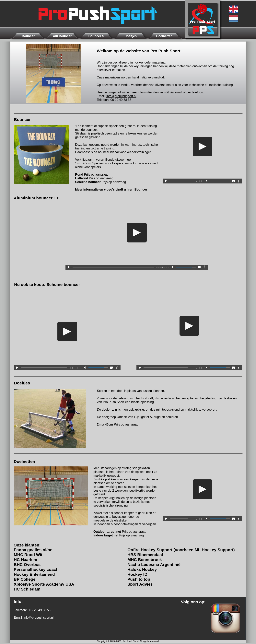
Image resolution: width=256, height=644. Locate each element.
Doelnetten (164, 36)
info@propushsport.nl (121, 96)
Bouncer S (96, 36)
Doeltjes (131, 36)
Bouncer (141, 189)
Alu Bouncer (62, 36)
